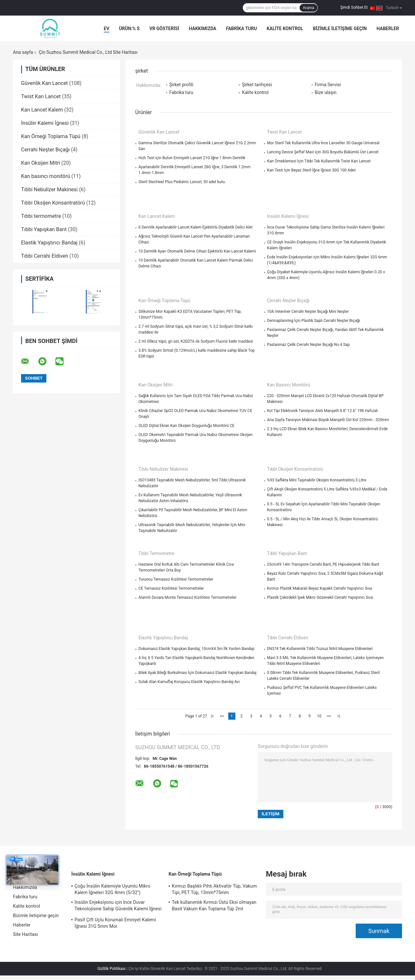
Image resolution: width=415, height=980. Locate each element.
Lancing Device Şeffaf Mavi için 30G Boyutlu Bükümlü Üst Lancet (323, 152)
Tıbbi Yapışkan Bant (44, 229)
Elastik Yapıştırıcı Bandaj (49, 243)
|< (212, 716)
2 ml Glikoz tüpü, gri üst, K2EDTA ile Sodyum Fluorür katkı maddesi (196, 341)
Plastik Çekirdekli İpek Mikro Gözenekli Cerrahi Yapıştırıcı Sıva (320, 597)
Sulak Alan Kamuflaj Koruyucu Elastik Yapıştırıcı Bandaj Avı (189, 682)
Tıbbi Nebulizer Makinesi (49, 189)
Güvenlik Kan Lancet (44, 83)
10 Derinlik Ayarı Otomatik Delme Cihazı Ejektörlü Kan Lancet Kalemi (197, 251)
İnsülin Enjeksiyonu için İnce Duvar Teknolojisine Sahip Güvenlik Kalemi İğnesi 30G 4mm (118, 906)
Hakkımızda (202, 29)
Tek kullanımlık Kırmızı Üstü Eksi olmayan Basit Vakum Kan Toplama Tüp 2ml (214, 905)
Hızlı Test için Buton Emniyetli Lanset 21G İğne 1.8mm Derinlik (192, 158)
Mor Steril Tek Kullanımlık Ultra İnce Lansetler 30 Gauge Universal (323, 143)
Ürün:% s (129, 29)
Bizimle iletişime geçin (340, 29)
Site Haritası (25, 934)
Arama (308, 8)
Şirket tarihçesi (257, 85)
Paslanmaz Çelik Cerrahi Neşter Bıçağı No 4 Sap (308, 345)
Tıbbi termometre (41, 216)
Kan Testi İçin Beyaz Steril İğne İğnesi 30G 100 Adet (311, 170)
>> (329, 716)
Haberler (388, 29)
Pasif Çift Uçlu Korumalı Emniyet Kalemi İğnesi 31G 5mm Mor (115, 923)
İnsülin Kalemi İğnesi (45, 123)
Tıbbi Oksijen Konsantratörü (53, 203)
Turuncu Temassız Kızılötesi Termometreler (176, 579)
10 (319, 716)
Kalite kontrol (285, 29)
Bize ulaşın (326, 92)
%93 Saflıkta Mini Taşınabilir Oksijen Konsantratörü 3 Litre (317, 480)
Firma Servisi (328, 85)
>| (339, 716)
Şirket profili (181, 85)
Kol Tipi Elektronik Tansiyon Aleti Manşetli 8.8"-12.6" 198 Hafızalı (323, 411)
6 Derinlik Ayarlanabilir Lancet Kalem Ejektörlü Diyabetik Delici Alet (196, 227)
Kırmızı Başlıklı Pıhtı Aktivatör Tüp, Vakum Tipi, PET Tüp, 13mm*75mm (214, 889)
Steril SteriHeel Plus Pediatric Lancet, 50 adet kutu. (182, 182)
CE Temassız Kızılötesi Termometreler (171, 588)
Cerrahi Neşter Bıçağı (45, 150)
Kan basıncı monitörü (46, 176)
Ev (107, 29)
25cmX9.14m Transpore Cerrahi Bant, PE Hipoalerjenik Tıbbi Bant (323, 564)
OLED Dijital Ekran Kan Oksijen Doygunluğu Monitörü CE (186, 426)
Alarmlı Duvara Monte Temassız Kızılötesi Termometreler (187, 597)
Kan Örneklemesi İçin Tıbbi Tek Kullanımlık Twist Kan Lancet (319, 161)
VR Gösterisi (164, 29)
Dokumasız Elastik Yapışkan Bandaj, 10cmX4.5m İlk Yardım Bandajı (196, 649)
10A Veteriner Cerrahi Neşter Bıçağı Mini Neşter (308, 312)
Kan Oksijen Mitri (41, 163)
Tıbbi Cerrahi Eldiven (45, 256)
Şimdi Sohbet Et (354, 7)
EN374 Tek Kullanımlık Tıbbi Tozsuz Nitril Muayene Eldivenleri (320, 649)
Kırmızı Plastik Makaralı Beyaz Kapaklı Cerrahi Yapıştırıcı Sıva (320, 588)
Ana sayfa (23, 52)
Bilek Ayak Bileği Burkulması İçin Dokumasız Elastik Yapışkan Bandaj (197, 673)
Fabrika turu (241, 29)
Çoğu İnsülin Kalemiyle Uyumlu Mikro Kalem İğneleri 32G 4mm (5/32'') (113, 889)
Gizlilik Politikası (111, 969)
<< (222, 716)
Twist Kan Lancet (41, 96)
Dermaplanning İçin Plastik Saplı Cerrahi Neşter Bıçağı (314, 321)
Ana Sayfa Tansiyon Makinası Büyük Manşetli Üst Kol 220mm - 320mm (328, 420)
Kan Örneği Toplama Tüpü (51, 136)
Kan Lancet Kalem (42, 110)
